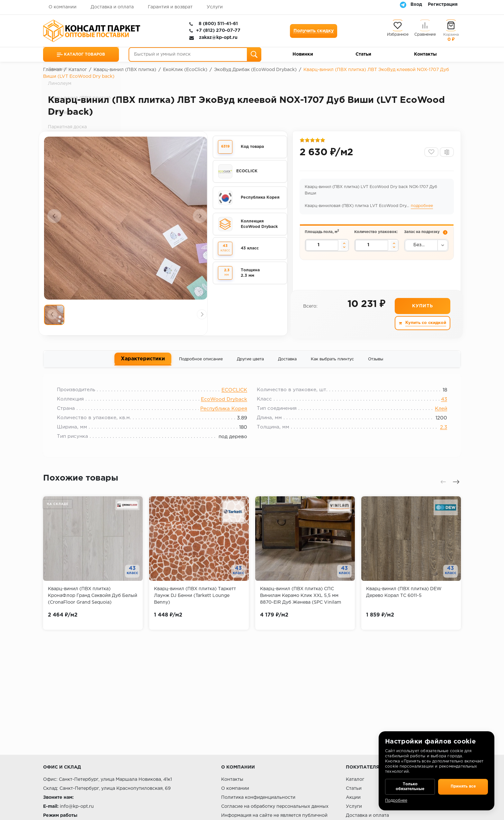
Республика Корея (224, 414)
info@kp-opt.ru (77, 806)
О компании (63, 7)
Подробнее (396, 801)
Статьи (363, 54)
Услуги (215, 7)
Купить (422, 308)
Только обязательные (410, 785)
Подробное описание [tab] (201, 362)
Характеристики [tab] (143, 361)
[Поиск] (254, 54)
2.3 (440, 432)
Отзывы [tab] (376, 362)
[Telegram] (403, 5)
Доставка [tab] (287, 362)
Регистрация (443, 5)
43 (440, 404)
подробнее (423, 208)
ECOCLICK (234, 395)
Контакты (425, 54)
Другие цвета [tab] (250, 362)
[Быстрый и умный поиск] (195, 54)
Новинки (303, 54)
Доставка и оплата (112, 7)
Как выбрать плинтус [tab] (332, 362)
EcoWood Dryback (224, 404)
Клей (437, 414)
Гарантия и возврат (170, 7)
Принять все (463, 785)
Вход (416, 5)
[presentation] (54, 216)
